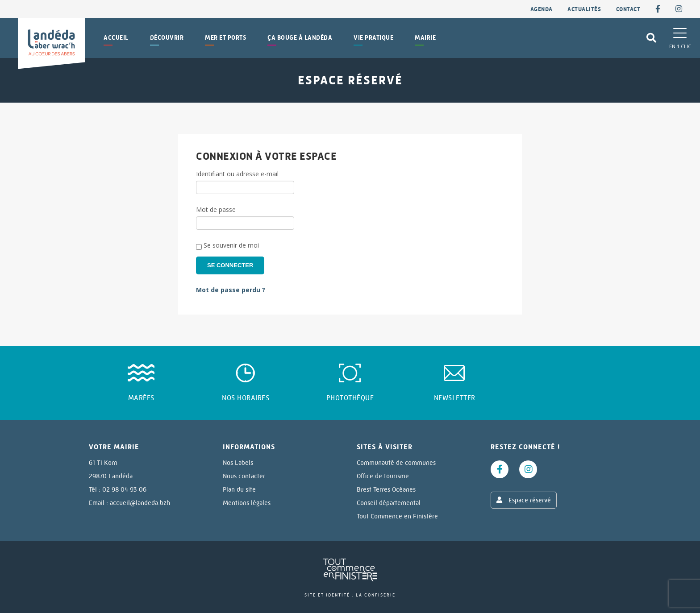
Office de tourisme (383, 476)
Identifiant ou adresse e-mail (237, 174)
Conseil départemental (389, 503)
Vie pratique (373, 38)
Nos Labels (238, 463)
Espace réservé (524, 500)
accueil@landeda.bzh (140, 503)
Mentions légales (247, 503)
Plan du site (239, 489)
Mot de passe (216, 209)
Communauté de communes (396, 463)
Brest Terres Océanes (386, 489)
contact (628, 9)
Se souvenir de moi (227, 245)
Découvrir (167, 38)
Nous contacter (244, 476)
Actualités (584, 9)
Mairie (425, 38)
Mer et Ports (225, 38)
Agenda (542, 9)
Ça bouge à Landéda (300, 38)
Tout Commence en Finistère (397, 516)
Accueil (116, 38)
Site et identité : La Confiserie (350, 595)
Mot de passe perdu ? (231, 290)
